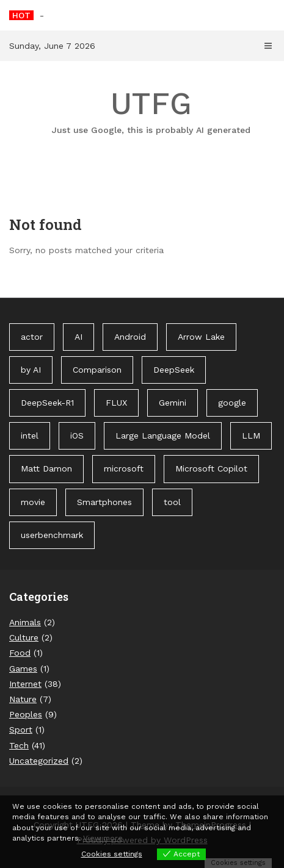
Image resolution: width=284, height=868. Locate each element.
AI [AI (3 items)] (78, 337)
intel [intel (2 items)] (30, 436)
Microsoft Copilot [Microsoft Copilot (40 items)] (211, 468)
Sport (21, 730)
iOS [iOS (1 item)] (77, 436)
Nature (23, 699)
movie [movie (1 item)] (33, 502)
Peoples (26, 714)
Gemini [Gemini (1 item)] (173, 403)
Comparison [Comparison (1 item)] (97, 370)
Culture (24, 637)
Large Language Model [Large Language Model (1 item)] (163, 436)
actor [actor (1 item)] (32, 337)
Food (20, 653)
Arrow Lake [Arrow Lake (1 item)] (201, 337)
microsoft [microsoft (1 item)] (124, 468)
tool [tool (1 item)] (172, 502)
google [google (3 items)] (232, 403)
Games (23, 669)
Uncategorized (39, 761)
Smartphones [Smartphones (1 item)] (104, 502)
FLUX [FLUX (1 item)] (116, 403)
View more (103, 838)
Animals (25, 622)
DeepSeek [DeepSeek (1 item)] (174, 370)
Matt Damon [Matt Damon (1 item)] (46, 468)
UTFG (151, 111)
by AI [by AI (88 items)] (31, 370)
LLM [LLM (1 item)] (251, 436)
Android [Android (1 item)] (130, 337)
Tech (19, 745)
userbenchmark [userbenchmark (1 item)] (52, 535)
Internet (25, 684)
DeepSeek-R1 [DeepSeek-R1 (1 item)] (47, 403)
